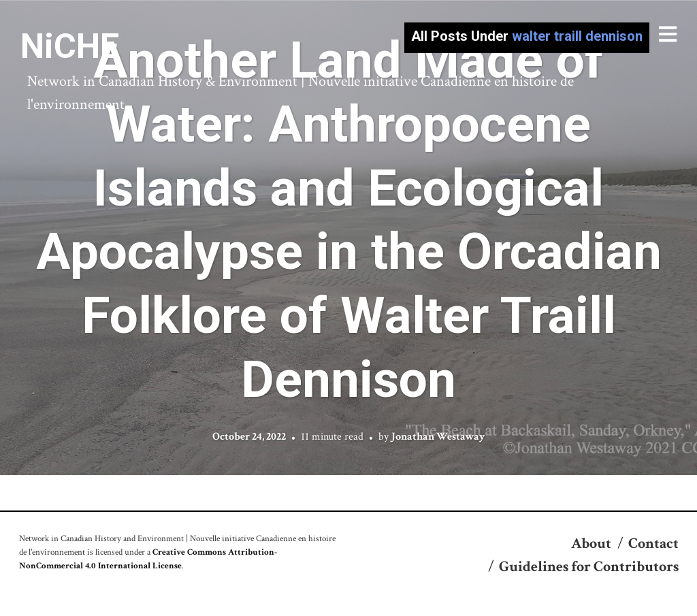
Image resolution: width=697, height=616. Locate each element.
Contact (653, 544)
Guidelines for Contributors (589, 567)
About (591, 544)
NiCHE (70, 46)
